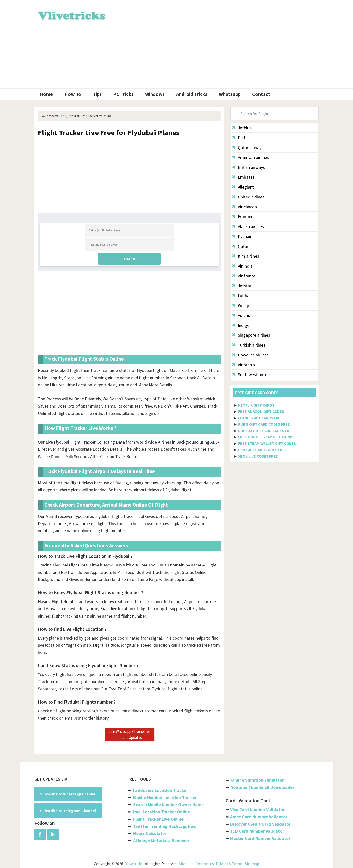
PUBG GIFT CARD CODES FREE (264, 424)
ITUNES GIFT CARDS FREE (260, 418)
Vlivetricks (71, 15)
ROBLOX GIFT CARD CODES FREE (266, 431)
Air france (244, 276)
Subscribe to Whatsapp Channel (68, 794)
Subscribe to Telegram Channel (68, 811)
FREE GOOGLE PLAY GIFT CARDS (266, 437)
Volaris (241, 315)
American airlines (250, 157)
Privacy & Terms (229, 864)
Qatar (240, 246)
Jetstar (242, 286)
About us (186, 864)
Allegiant (243, 187)
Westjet (242, 306)
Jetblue (242, 128)
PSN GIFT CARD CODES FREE (262, 450)
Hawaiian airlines (250, 355)
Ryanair (242, 236)
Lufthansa (244, 296)
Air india (242, 266)
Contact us (205, 864)
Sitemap (252, 864)
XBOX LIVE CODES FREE (258, 456)
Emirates (243, 177)
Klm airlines (246, 256)
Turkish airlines (249, 345)
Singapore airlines (251, 335)
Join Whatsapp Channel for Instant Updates (129, 734)
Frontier (242, 217)
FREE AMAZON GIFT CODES (261, 411)
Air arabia (243, 365)
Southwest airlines (252, 375)
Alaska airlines (248, 227)
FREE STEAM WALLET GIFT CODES (267, 443)
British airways (248, 167)
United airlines (248, 197)
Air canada (244, 207)
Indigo (241, 325)
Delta (240, 138)
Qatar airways (248, 148)
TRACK (129, 259)
